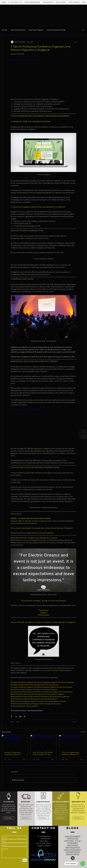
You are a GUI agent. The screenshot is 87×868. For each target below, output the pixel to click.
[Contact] (83, 431)
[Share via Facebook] (12, 716)
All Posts (4, 30)
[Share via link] (25, 716)
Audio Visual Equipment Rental (56, 30)
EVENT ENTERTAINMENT (73, 850)
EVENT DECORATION (73, 848)
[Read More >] (9, 818)
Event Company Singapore (19, 710)
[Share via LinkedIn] (20, 716)
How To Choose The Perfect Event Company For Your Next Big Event (43, 753)
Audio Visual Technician (18, 30)
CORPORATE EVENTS (73, 852)
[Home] (83, 434)
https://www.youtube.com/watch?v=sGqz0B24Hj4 (26, 409)
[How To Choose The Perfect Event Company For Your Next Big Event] (44, 742)
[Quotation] (83, 437)
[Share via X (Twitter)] (16, 716)
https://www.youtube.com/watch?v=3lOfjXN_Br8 (26, 60)
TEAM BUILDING (73, 839)
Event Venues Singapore (36, 30)
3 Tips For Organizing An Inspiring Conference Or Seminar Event (70, 753)
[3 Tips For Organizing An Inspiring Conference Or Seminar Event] (72, 742)
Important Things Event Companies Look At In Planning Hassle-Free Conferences (12, 753)
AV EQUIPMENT (73, 843)
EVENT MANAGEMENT (73, 836)
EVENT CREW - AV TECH (73, 841)
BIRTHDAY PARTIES (73, 854)
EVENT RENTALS (73, 845)
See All (83, 732)
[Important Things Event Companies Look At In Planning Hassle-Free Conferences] (15, 742)
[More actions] (75, 42)
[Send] (25, 860)
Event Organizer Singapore (35, 710)
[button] (32, 3)
